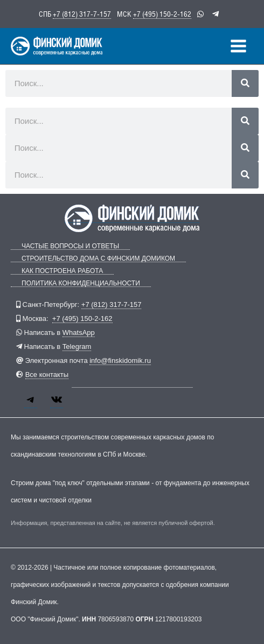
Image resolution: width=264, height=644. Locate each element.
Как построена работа (62, 271)
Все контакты (47, 374)
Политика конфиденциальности (81, 283)
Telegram (77, 346)
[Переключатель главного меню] (238, 46)
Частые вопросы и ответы (70, 246)
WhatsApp (79, 332)
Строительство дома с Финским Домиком (98, 259)
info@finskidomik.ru (120, 360)
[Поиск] (245, 83)
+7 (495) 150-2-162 (162, 14)
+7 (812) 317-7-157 (82, 14)
